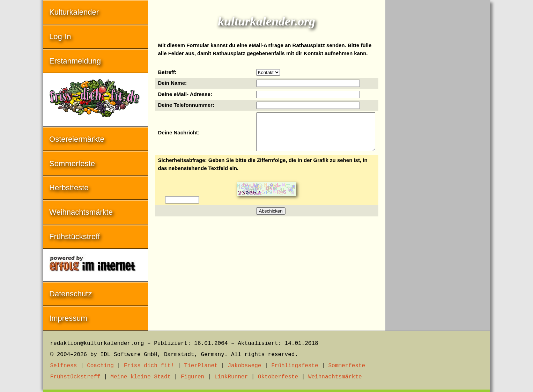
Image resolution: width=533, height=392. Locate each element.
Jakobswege (244, 366)
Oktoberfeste (278, 377)
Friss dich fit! (149, 366)
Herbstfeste (69, 188)
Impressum (68, 318)
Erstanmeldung (75, 61)
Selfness (64, 366)
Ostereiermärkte (77, 139)
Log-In (60, 36)
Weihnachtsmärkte (81, 212)
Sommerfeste (72, 164)
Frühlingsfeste (295, 366)
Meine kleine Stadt (140, 377)
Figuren (193, 377)
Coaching (100, 366)
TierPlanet (201, 366)
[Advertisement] (438, 105)
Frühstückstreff (75, 236)
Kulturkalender (74, 12)
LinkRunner (231, 377)
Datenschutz (71, 294)
